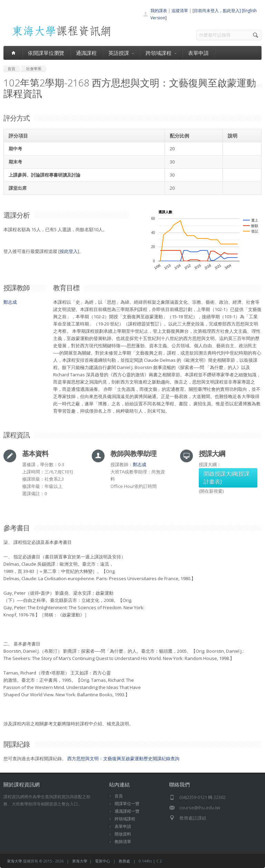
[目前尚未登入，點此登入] (217, 11)
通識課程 (86, 53)
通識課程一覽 (127, 811)
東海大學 (14, 861)
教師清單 (123, 842)
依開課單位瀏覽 (46, 53)
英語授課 (121, 53)
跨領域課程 (161, 53)
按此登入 (69, 251)
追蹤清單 (180, 11)
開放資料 (123, 834)
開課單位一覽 (127, 804)
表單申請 (198, 53)
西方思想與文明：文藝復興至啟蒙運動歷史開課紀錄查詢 (123, 758)
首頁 (119, 796)
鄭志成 (10, 302)
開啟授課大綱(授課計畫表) (227, 478)
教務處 (124, 861)
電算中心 (102, 861)
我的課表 (159, 11)
